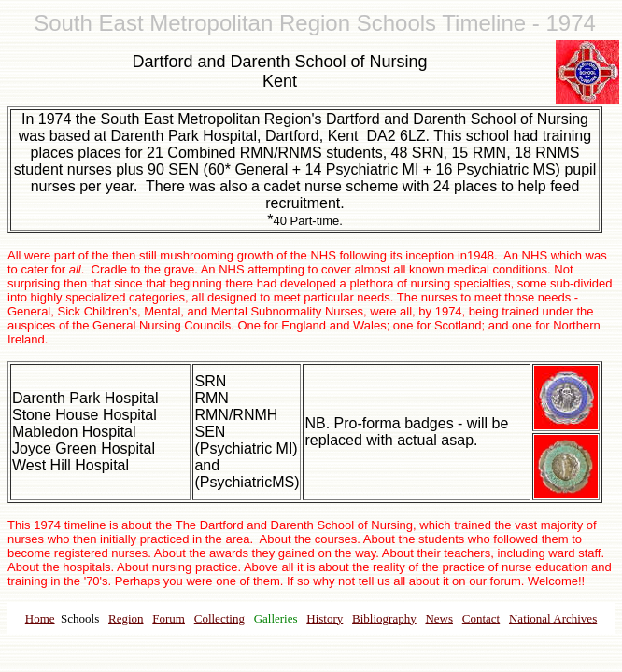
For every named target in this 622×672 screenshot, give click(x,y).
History (325, 618)
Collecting (219, 618)
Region (126, 618)
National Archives (553, 618)
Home (40, 618)
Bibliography (384, 618)
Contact (481, 618)
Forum (169, 618)
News (439, 618)
